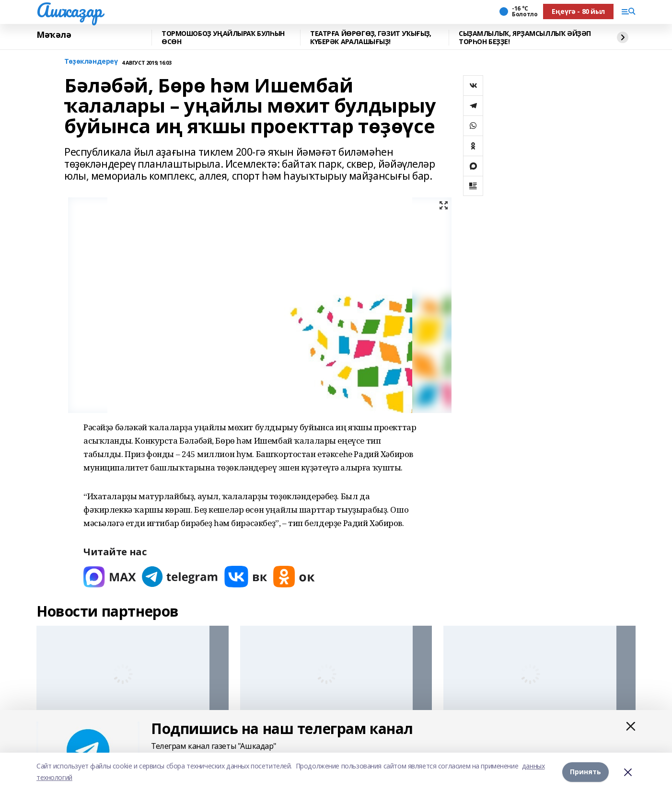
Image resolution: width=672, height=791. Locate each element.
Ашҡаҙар (69, 10)
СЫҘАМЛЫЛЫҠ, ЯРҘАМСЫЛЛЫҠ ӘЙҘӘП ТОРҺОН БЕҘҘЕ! (525, 38)
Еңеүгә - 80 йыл (578, 11)
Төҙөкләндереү (91, 62)
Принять (585, 772)
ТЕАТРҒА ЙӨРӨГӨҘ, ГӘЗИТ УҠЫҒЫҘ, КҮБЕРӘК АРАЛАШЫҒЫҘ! (371, 38)
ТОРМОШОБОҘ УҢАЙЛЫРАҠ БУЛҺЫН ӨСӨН (223, 38)
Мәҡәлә (54, 35)
